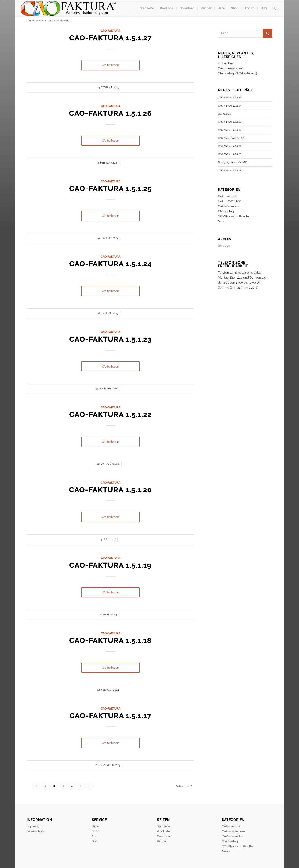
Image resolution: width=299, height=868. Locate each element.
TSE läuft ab (224, 114)
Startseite (164, 826)
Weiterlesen (110, 65)
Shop (96, 831)
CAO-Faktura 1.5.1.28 (230, 170)
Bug (95, 841)
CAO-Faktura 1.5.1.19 (110, 565)
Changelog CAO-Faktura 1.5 (237, 73)
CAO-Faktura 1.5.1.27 (110, 38)
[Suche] (274, 8)
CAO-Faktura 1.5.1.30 (230, 146)
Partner (162, 841)
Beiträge (224, 246)
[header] (80, 8)
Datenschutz (35, 831)
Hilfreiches (226, 63)
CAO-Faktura (110, 31)
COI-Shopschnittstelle (233, 216)
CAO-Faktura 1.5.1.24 (110, 264)
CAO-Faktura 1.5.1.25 (110, 189)
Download (164, 836)
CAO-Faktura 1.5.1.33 (230, 122)
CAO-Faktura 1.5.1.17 (110, 716)
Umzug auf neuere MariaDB (233, 162)
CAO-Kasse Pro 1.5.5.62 (231, 138)
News (222, 221)
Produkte (164, 831)
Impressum (35, 826)
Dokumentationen (231, 68)
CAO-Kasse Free (230, 201)
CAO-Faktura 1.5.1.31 (230, 130)
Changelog (226, 211)
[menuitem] (147, 8)
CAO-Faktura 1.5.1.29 (230, 154)
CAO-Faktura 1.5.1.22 (110, 415)
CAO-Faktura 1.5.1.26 (110, 113)
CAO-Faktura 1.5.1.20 (110, 490)
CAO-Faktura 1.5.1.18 (110, 641)
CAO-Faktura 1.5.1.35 (230, 97)
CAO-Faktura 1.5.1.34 (230, 106)
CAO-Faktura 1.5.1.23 (110, 339)
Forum (97, 836)
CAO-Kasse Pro (229, 206)
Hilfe (95, 826)
